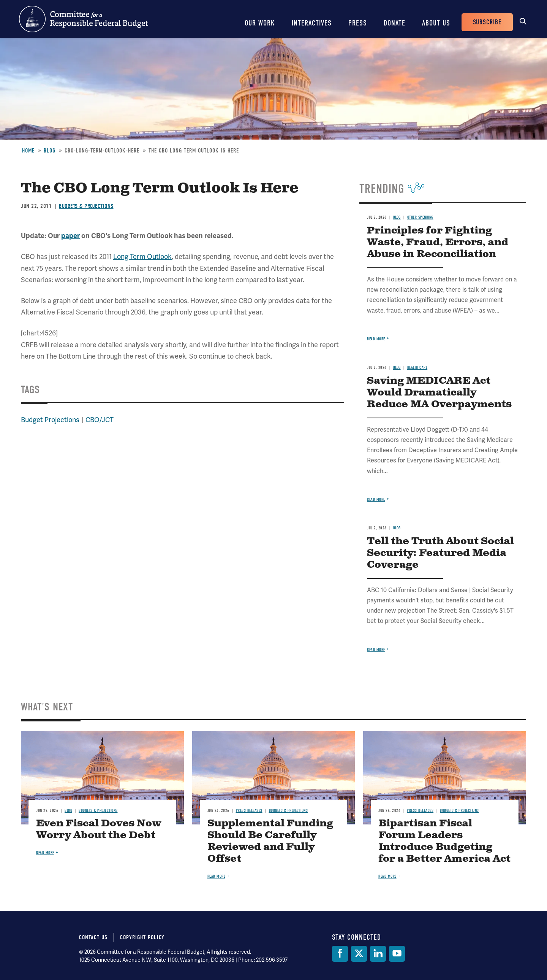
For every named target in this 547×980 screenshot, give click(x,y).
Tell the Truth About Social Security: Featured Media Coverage (440, 553)
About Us (436, 23)
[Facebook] (340, 954)
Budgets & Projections (86, 206)
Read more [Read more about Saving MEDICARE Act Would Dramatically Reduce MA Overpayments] (376, 500)
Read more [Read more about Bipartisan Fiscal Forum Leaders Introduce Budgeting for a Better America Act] (387, 876)
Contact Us (93, 937)
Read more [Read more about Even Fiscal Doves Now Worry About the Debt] (45, 853)
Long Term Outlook (142, 257)
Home (28, 151)
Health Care (417, 368)
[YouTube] (397, 954)
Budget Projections (50, 420)
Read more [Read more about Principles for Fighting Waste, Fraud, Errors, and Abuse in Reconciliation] (376, 339)
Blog (50, 151)
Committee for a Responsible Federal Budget (84, 19)
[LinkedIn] (378, 954)
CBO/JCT (100, 420)
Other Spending (420, 217)
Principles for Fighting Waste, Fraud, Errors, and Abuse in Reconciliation (438, 242)
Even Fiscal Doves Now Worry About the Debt (99, 829)
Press (358, 23)
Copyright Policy (142, 937)
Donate (394, 23)
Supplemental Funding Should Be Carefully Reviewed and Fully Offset (270, 841)
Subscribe (487, 22)
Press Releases (249, 811)
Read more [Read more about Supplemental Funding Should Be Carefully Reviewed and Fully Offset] (217, 876)
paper (70, 236)
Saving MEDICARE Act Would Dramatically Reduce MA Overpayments (439, 393)
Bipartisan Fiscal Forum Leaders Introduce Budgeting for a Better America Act (444, 841)
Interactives (312, 23)
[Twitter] (359, 954)
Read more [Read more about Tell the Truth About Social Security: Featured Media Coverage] (376, 650)
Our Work (260, 23)
